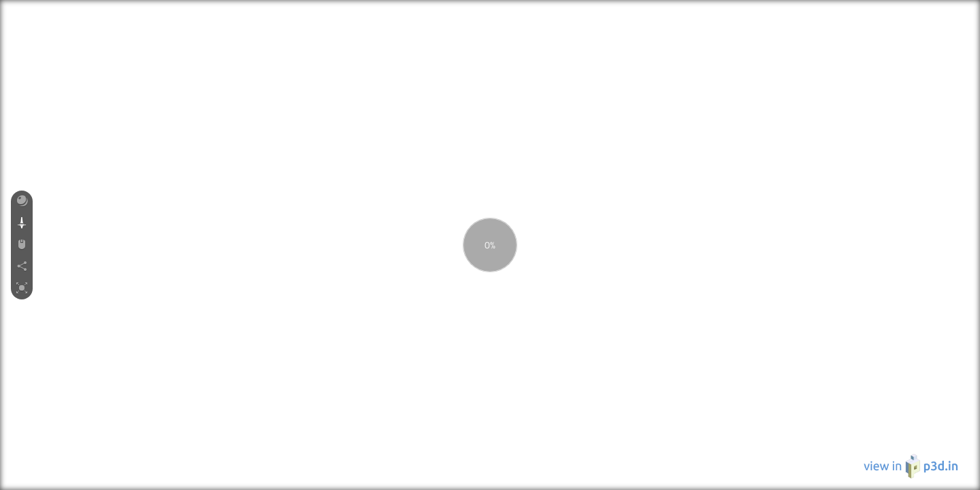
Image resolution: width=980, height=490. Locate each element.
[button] (22, 201)
